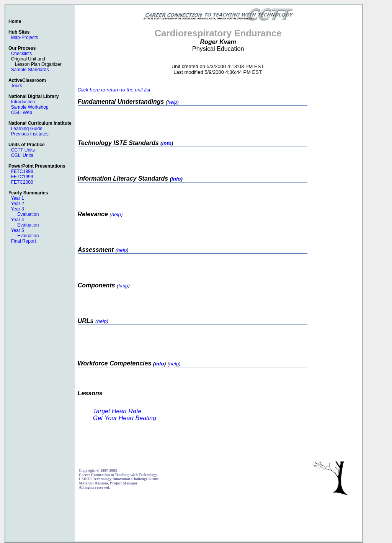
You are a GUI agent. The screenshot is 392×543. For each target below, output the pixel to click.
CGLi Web (22, 113)
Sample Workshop (30, 107)
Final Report (24, 241)
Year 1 (17, 198)
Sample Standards (30, 70)
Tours (16, 86)
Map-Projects (25, 38)
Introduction (23, 102)
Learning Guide (27, 129)
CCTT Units (23, 150)
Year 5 (17, 230)
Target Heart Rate (117, 411)
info (167, 143)
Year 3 (17, 209)
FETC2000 (22, 182)
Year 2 (17, 204)
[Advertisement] (218, 520)
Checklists (22, 54)
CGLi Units (22, 155)
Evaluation (28, 214)
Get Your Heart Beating (125, 418)
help (172, 102)
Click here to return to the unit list (114, 90)
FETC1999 (22, 177)
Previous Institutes (30, 134)
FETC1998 (22, 171)
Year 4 (17, 220)
